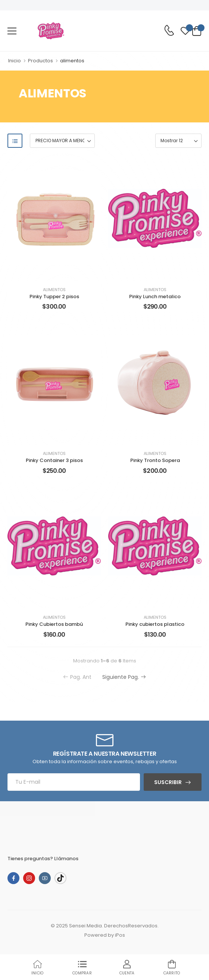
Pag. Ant (77, 677)
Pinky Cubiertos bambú (54, 624)
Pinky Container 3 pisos (54, 460)
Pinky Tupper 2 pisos (54, 297)
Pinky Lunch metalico (155, 297)
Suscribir (168, 782)
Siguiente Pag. (124, 677)
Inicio (15, 61)
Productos (40, 61)
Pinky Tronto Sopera (155, 460)
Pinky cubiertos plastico (155, 624)
